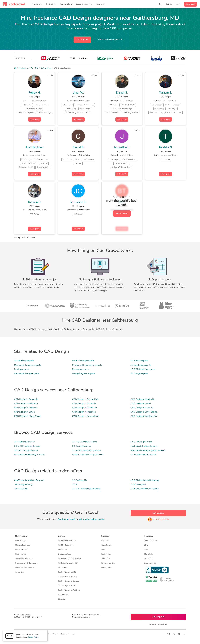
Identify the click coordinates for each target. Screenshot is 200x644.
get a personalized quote (91, 519)
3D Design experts (139, 374)
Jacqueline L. (122, 148)
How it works (21, 541)
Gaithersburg (46, 68)
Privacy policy (107, 568)
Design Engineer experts (84, 374)
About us (105, 541)
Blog (146, 545)
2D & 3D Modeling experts (143, 369)
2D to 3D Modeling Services (27, 446)
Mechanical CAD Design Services (88, 455)
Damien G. (35, 202)
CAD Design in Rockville (142, 408)
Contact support (151, 541)
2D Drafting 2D (79, 480)
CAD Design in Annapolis (26, 399)
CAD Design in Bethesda (26, 408)
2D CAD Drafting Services (85, 442)
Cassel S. (78, 148)
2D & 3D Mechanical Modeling (145, 480)
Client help (148, 554)
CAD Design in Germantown (86, 416)
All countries (63, 595)
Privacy (55, 634)
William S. (165, 93)
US (32, 68)
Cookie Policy (33, 637)
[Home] (15, 68)
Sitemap (61, 599)
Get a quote (191, 4)
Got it (9, 636)
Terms (63, 634)
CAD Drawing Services (141, 442)
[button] (51, 4)
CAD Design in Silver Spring (144, 412)
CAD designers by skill (67, 572)
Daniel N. (122, 93)
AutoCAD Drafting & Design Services (148, 450)
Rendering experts (81, 369)
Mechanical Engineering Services (29, 455)
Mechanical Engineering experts (87, 365)
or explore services (158, 625)
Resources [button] (148, 536)
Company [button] (105, 536)
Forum (147, 550)
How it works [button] (21, 536)
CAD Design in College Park (85, 399)
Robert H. (35, 93)
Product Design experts (83, 361)
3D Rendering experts (141, 365)
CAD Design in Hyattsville (143, 399)
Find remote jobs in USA (68, 563)
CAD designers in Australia (69, 590)
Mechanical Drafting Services (144, 446)
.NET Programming (23, 485)
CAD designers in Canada (69, 581)
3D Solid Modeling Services (143, 455)
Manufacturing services (25, 568)
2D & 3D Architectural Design (145, 489)
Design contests (22, 550)
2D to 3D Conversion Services (86, 450)
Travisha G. (166, 148)
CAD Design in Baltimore (26, 404)
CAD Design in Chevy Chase (28, 416)
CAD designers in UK (67, 586)
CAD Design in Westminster (144, 416)
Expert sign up (150, 563)
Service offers (64, 550)
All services (20, 572)
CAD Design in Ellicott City (85, 408)
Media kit (105, 550)
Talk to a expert (110, 39)
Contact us (106, 559)
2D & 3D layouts (138, 485)
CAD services (21, 554)
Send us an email (66, 519)
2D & (75, 485)
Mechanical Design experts (27, 374)
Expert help (149, 559)
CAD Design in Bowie (24, 412)
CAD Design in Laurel (141, 404)
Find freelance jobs (66, 545)
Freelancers (23, 68)
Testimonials (106, 554)
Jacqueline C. (78, 202)
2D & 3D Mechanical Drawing (86, 489)
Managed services (23, 545)
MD (37, 68)
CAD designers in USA (67, 577)
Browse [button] (61, 536)
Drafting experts (22, 369)
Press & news (107, 545)
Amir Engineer (35, 148)
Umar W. (78, 93)
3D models (62, 568)
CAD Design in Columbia (84, 404)
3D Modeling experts (24, 361)
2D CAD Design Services (26, 450)
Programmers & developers (26, 563)
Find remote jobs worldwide (70, 559)
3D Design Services (81, 446)
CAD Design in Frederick (84, 412)
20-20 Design (21, 489)
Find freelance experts (67, 541)
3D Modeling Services (24, 442)
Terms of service (108, 563)
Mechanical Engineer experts (28, 365)
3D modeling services (24, 559)
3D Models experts (139, 361)
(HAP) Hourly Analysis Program (29, 480)
